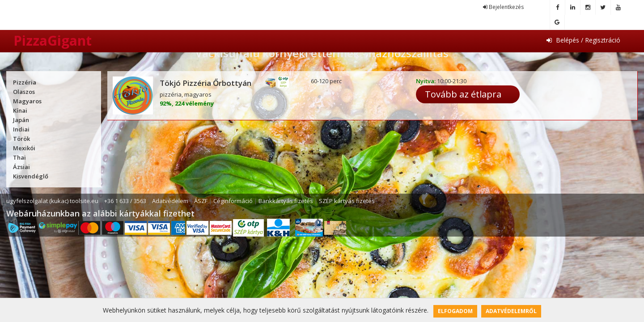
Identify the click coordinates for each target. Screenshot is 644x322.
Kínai (20, 110)
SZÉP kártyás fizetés (347, 201)
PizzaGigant (53, 40)
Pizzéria (25, 82)
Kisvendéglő (31, 176)
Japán (21, 120)
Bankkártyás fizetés (286, 201)
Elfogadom (455, 311)
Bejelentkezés (503, 7)
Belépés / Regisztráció (583, 40)
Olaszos (24, 92)
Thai (19, 157)
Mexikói (24, 148)
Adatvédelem (170, 201)
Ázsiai (21, 167)
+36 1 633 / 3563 (125, 201)
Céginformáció (233, 201)
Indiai (21, 129)
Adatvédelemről (511, 311)
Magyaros (27, 101)
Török (21, 139)
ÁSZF (201, 201)
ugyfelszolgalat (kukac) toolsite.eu (52, 201)
